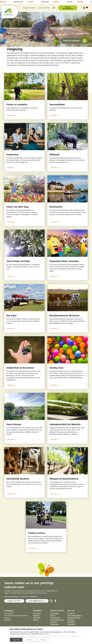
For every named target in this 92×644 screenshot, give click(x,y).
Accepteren (16, 639)
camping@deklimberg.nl (16, 606)
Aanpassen (30, 639)
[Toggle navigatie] (51, 8)
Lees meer (10, 115)
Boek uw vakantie (72, 40)
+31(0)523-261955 (15, 601)
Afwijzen (43, 639)
